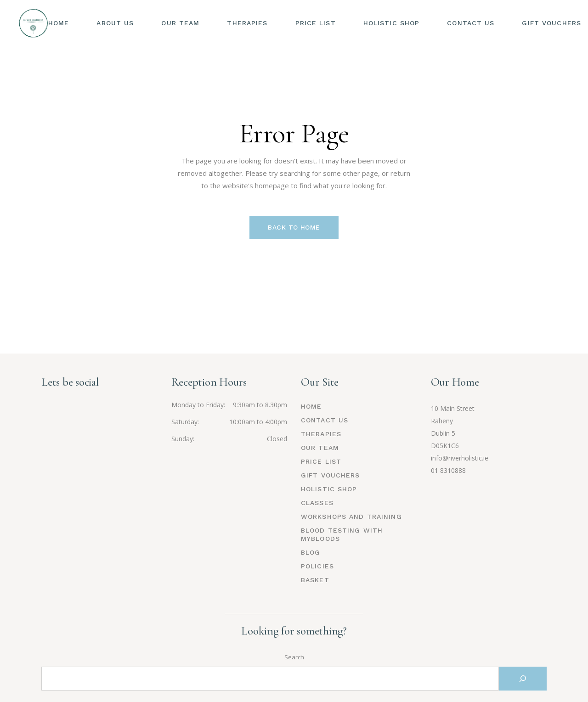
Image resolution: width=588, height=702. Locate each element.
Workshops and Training (351, 517)
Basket (315, 580)
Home (311, 406)
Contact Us (325, 420)
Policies (317, 566)
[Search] (523, 679)
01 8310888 (448, 470)
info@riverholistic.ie (460, 458)
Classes (317, 503)
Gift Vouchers (331, 475)
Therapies (321, 434)
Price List (321, 461)
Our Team (320, 448)
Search (294, 657)
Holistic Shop (329, 489)
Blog (311, 552)
